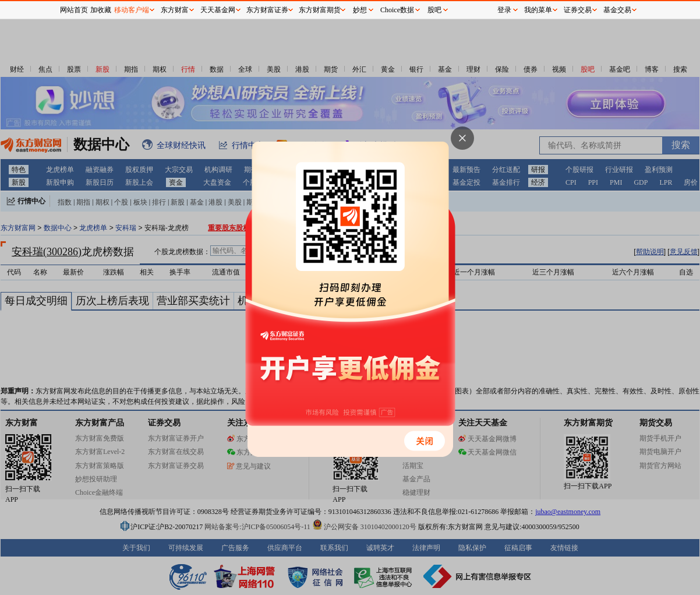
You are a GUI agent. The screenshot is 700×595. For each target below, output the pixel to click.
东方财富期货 (320, 10)
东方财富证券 (267, 10)
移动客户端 (132, 10)
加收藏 (101, 10)
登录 (504, 10)
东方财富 (175, 10)
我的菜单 (538, 10)
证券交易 (578, 10)
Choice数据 (397, 10)
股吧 (434, 10)
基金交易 (617, 10)
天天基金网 (218, 10)
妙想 (360, 10)
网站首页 (74, 10)
